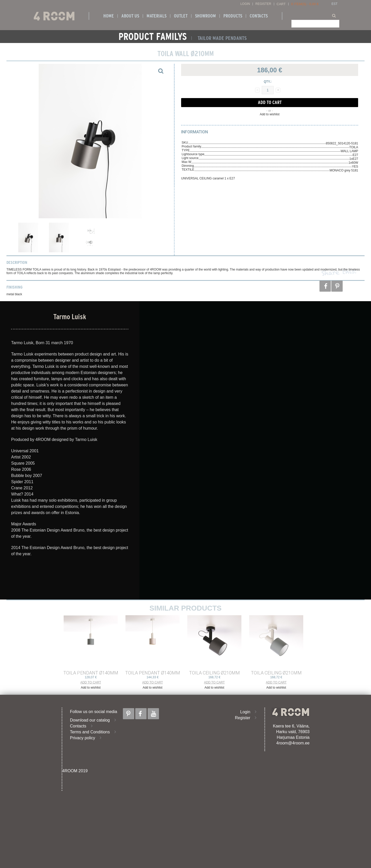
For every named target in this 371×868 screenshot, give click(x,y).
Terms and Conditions (90, 732)
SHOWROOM (205, 16)
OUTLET (181, 16)
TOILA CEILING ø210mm (214, 673)
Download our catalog (90, 720)
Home (109, 16)
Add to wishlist (270, 114)
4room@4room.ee (293, 743)
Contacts (259, 16)
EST (335, 4)
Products (233, 16)
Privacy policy (83, 738)
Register (263, 4)
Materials (157, 16)
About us (130, 16)
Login (245, 4)
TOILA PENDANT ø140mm (91, 673)
